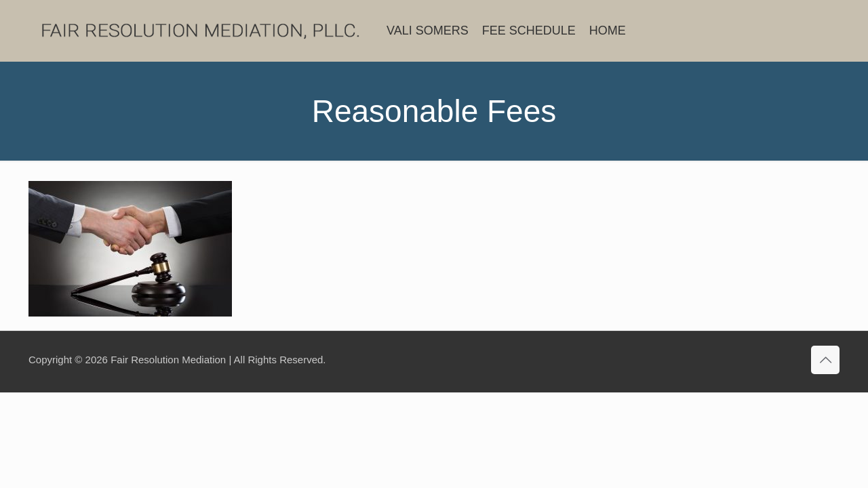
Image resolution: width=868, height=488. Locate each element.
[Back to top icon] (825, 360)
